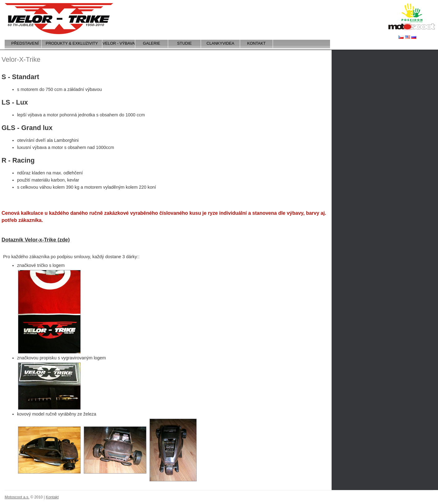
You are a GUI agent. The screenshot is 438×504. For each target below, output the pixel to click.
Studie (184, 43)
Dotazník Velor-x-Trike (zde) (36, 240)
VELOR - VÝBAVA (118, 43)
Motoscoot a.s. (412, 27)
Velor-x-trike (59, 19)
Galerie (152, 43)
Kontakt (257, 43)
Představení (25, 43)
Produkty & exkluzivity (72, 43)
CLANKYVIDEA (221, 43)
